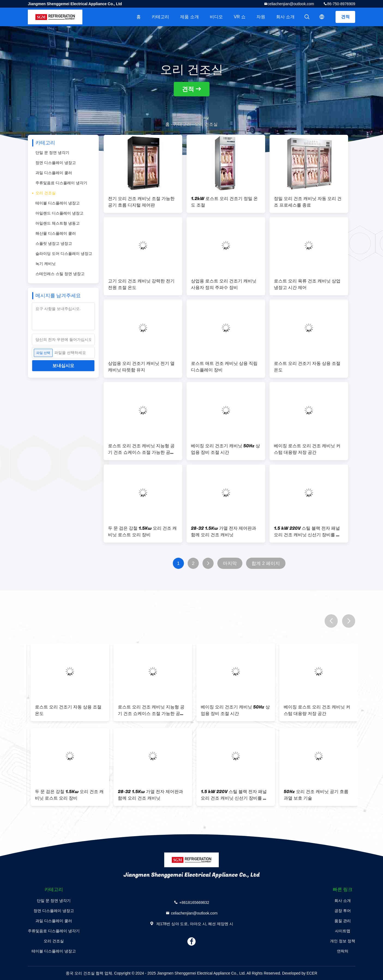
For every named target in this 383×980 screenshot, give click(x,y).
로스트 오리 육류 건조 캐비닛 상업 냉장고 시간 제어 (307, 284)
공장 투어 (343, 911)
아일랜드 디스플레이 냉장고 (59, 213)
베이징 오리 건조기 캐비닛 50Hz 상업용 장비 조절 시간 (225, 449)
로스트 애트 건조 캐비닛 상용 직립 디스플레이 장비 (224, 367)
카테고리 (160, 17)
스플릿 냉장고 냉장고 (54, 243)
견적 (345, 17)
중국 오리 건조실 (80, 973)
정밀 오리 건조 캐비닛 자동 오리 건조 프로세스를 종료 (308, 202)
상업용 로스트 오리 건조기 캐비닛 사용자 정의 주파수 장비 (224, 284)
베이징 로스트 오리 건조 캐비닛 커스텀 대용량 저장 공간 (307, 449)
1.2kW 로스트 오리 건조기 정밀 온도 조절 (224, 202)
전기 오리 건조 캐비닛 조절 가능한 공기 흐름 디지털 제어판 (141, 202)
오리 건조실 (46, 193)
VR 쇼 (240, 17)
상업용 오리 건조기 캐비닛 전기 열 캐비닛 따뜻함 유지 (141, 367)
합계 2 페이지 (266, 563)
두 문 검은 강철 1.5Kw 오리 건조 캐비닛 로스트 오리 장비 (142, 532)
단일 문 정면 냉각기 (52, 153)
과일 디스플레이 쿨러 (54, 173)
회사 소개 (285, 17)
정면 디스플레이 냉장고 (56, 163)
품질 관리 (343, 921)
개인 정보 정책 (343, 941)
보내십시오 (63, 366)
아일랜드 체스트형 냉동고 (58, 223)
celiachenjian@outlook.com (291, 4)
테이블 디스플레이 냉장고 (58, 203)
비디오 (216, 17)
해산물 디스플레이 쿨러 (56, 233)
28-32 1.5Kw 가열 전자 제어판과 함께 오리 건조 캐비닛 (224, 532)
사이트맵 (343, 931)
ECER (312, 973)
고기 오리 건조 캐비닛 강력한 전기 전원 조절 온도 (141, 284)
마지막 (230, 563)
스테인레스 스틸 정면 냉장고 (60, 274)
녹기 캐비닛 (46, 264)
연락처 (343, 951)
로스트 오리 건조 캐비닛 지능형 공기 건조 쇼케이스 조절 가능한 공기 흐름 (141, 449)
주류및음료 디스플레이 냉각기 (61, 183)
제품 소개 (189, 17)
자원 (261, 17)
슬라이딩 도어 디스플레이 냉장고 (64, 254)
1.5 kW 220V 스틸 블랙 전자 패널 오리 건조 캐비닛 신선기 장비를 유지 (307, 532)
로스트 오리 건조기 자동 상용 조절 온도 (307, 367)
